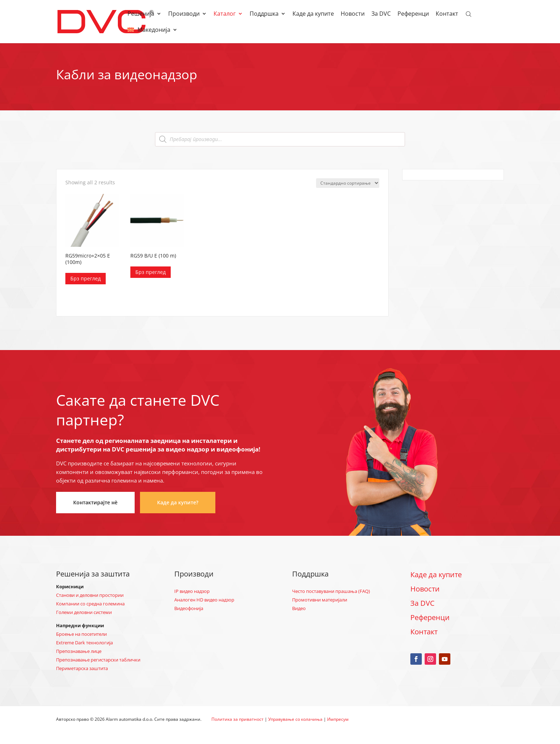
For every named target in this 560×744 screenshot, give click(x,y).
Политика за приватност (237, 719)
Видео (299, 608)
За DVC (381, 14)
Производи (184, 14)
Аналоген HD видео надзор (204, 600)
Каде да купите (313, 14)
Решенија (141, 14)
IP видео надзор (192, 591)
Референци (413, 14)
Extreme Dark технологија (84, 643)
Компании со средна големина (90, 604)
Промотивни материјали (320, 600)
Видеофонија (189, 608)
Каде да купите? (178, 502)
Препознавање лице (79, 651)
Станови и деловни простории (90, 595)
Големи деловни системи (84, 612)
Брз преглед (86, 278)
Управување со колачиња (295, 719)
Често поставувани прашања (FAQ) (331, 591)
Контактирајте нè (95, 502)
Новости (353, 14)
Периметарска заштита (82, 668)
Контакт (447, 14)
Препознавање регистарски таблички (98, 660)
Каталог (225, 14)
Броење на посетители (81, 634)
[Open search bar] (469, 14)
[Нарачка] (348, 183)
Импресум (338, 719)
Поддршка (264, 14)
